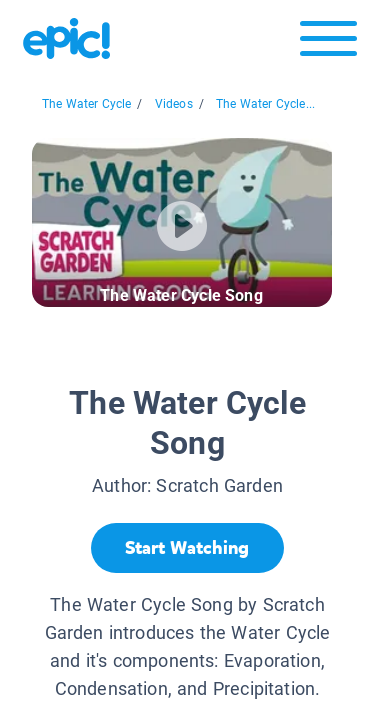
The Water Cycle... (265, 104)
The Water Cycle (87, 104)
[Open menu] (328, 43)
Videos (174, 104)
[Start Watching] (187, 548)
